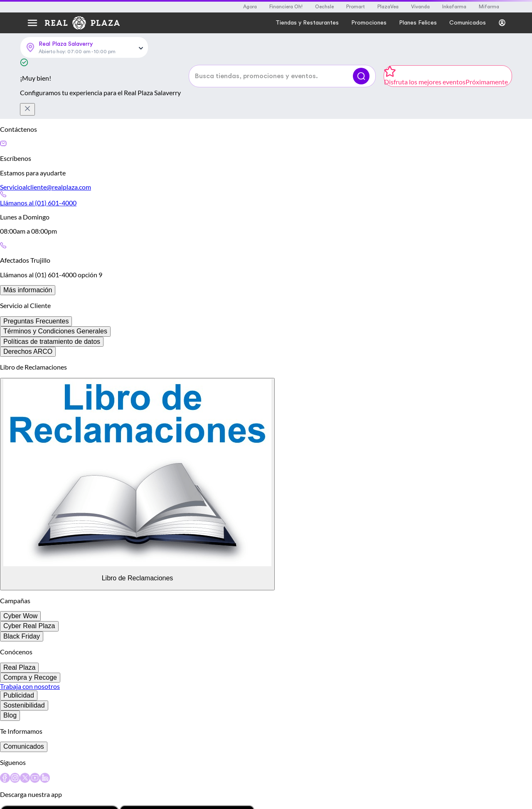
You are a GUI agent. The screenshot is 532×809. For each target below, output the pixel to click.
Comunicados (24, 746)
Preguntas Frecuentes (36, 321)
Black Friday (22, 636)
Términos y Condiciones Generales (55, 331)
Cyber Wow (20, 616)
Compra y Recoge (30, 677)
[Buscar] (361, 76)
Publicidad (19, 695)
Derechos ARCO (28, 351)
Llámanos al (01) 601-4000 (38, 203)
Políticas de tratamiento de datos (52, 342)
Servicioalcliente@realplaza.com (46, 187)
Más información (28, 290)
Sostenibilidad (24, 705)
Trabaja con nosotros (30, 686)
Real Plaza (19, 667)
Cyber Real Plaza (29, 626)
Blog (10, 715)
